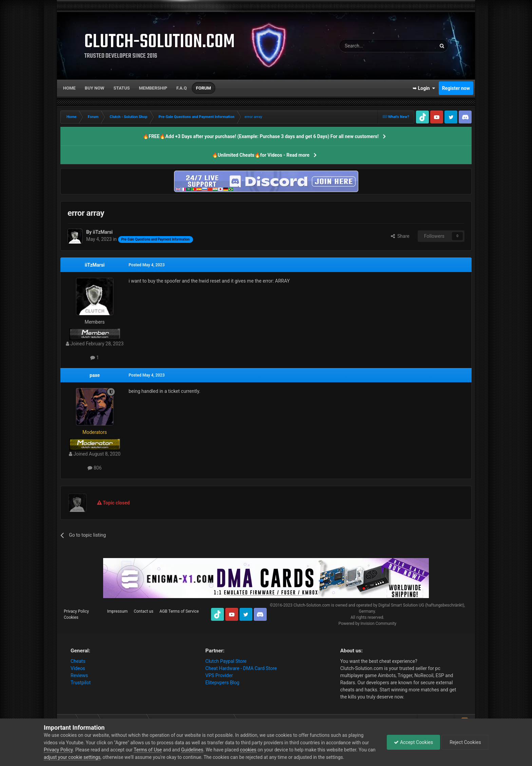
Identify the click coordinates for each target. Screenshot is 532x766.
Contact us (144, 611)
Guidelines (192, 750)
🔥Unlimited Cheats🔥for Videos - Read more (261, 155)
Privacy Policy (76, 611)
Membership (153, 88)
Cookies (71, 617)
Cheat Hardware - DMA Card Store (241, 668)
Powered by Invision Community (367, 624)
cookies (248, 750)
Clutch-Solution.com (312, 605)
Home (69, 88)
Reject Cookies (465, 742)
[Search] (372, 46)
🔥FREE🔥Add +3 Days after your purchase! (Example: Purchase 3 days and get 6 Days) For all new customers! (261, 136)
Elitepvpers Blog (222, 683)
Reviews (79, 675)
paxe (95, 375)
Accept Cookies (413, 742)
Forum (204, 88)
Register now (456, 88)
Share (400, 236)
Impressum (117, 611)
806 (94, 468)
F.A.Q (182, 88)
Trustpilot (81, 683)
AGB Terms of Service (179, 611)
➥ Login (424, 88)
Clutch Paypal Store (226, 661)
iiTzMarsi (95, 265)
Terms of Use (148, 750)
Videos (78, 668)
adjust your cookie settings (72, 757)
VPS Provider (219, 675)
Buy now (95, 88)
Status (122, 88)
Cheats (78, 661)
